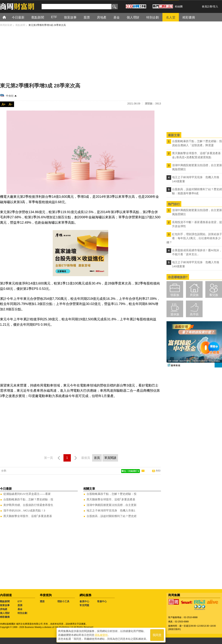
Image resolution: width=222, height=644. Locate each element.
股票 (20, 605)
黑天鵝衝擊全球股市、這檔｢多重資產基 (28, 516)
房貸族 (194, 295)
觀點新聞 (5, 601)
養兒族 (214, 295)
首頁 (8, 17)
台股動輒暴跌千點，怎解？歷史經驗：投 (28, 499)
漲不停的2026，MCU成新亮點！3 (24, 510)
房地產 (4, 609)
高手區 (194, 314)
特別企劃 (22, 613)
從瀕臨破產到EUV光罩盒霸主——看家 (27, 494)
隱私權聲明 (101, 635)
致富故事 (5, 605)
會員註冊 (207, 6)
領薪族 (175, 295)
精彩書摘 (5, 617)
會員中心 (84, 601)
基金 (20, 609)
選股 (42, 601)
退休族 (175, 314)
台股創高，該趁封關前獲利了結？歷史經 (112, 516)
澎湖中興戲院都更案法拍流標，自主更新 (112, 505)
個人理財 (5, 613)
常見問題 (84, 605)
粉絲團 (179, 6)
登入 (216, 6)
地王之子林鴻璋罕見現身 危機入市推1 (111, 510)
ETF (20, 601)
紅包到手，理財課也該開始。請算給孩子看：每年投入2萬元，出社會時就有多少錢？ (194, 238)
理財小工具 (63, 601)
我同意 (157, 635)
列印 (158, 471)
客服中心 (102, 601)
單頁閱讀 (110, 458)
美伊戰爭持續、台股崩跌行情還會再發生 (28, 505)
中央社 (10, 96)
